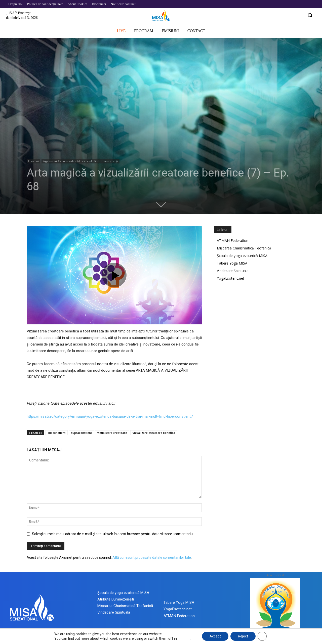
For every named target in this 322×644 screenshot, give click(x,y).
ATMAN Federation (233, 241)
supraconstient (81, 433)
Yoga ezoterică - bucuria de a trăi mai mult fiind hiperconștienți (80, 161)
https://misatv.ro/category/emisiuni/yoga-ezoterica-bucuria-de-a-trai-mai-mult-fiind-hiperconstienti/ (110, 416)
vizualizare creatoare (112, 433)
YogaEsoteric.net (231, 278)
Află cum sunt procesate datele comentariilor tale (152, 557)
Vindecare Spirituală (114, 612)
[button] (310, 15)
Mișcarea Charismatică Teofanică (244, 248)
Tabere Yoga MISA (232, 263)
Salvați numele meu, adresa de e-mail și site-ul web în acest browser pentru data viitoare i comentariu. (113, 534)
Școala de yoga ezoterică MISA (242, 256)
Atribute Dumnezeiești (116, 599)
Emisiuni (33, 161)
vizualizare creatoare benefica (154, 433)
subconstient (56, 433)
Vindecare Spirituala (233, 271)
